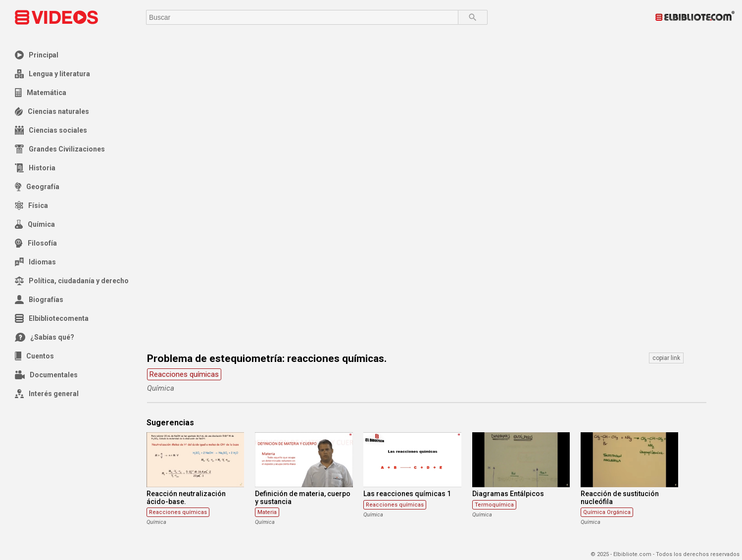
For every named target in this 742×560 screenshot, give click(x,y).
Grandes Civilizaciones (60, 149)
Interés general (47, 394)
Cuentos (34, 356)
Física (31, 205)
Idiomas (35, 262)
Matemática (41, 93)
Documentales (46, 375)
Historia (35, 168)
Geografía (37, 187)
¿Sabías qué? (45, 337)
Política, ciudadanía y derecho (72, 281)
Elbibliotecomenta (52, 318)
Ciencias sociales (51, 130)
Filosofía (36, 243)
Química (35, 224)
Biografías (39, 300)
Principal (37, 55)
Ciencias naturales (52, 111)
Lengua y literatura (52, 74)
